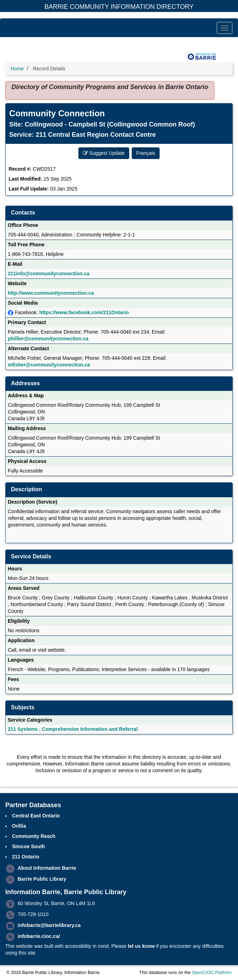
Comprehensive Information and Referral (90, 729)
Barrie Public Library (42, 879)
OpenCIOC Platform (212, 973)
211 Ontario (26, 857)
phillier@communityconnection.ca (48, 339)
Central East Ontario (36, 816)
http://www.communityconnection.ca (51, 293)
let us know (141, 946)
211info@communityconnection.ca (49, 274)
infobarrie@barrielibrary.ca (49, 925)
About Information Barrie (47, 868)
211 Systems (23, 729)
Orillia (19, 826)
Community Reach (34, 836)
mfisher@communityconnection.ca (49, 365)
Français (146, 153)
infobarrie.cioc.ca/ (39, 936)
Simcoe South (28, 846)
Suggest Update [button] (104, 153)
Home (17, 69)
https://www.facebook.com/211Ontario (84, 312)
